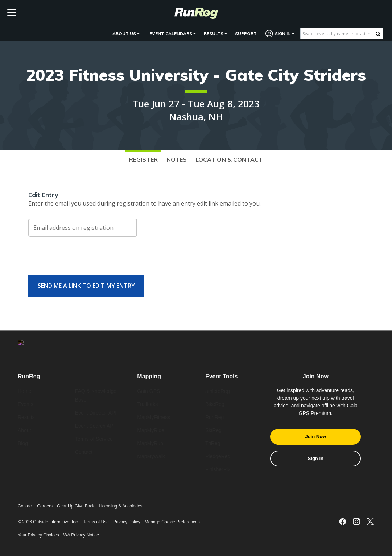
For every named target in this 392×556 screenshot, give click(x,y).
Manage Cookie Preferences (172, 522)
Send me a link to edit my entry (86, 286)
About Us (126, 34)
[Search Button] (378, 34)
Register (143, 159)
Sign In (280, 34)
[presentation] (83, 260)
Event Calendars (173, 34)
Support (246, 34)
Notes (177, 159)
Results (215, 34)
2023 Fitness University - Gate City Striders (196, 75)
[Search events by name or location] (338, 34)
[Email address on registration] (83, 228)
